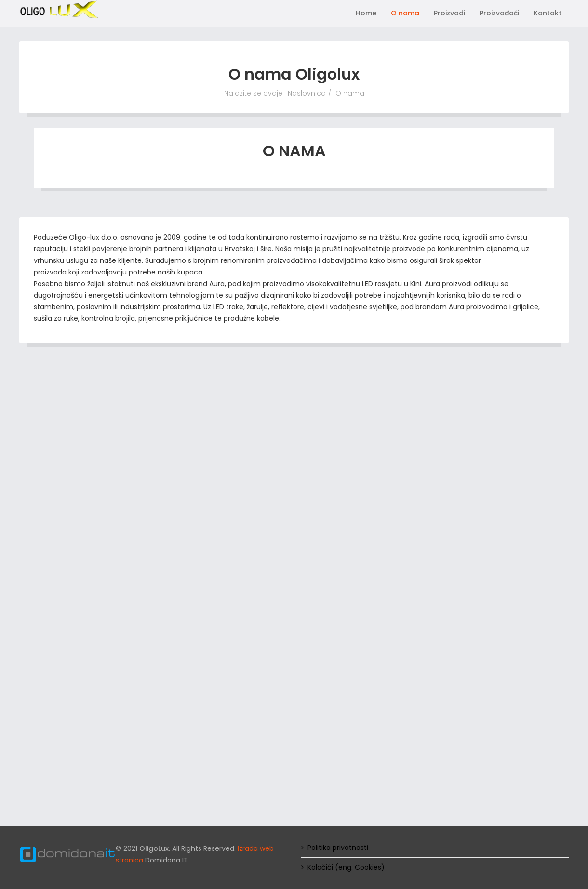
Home (366, 13)
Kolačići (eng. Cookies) (346, 867)
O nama (405, 13)
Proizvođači (499, 13)
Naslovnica (307, 93)
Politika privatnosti (338, 848)
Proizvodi (449, 13)
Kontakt (548, 13)
